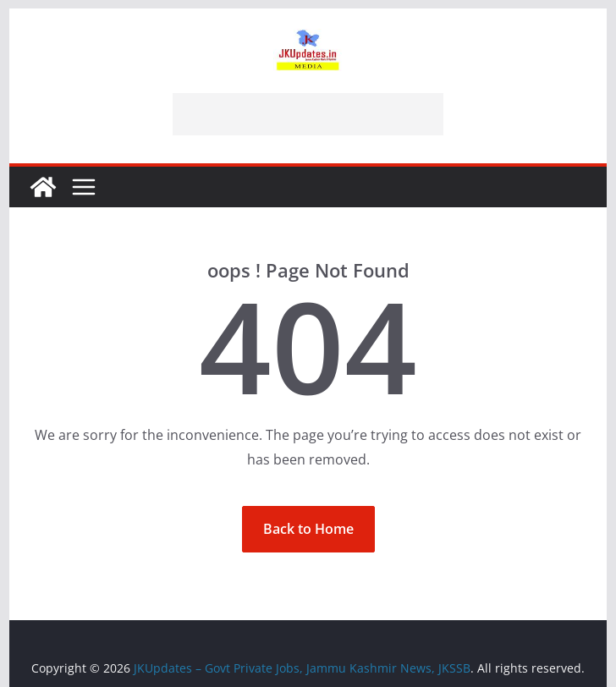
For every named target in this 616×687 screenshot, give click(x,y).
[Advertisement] (308, 114)
